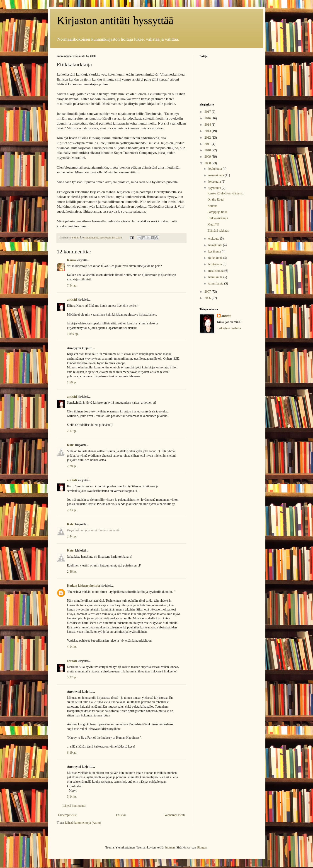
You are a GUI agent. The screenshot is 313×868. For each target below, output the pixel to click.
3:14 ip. (72, 797)
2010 (208, 150)
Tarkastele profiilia (229, 328)
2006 (208, 298)
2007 (208, 292)
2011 (208, 144)
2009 (208, 157)
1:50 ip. (72, 382)
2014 (208, 125)
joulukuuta (215, 169)
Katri (71, 445)
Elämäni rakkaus (218, 231)
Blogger (202, 847)
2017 (208, 112)
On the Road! (216, 200)
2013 (208, 131)
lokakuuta (215, 182)
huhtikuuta (215, 264)
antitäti (72, 300)
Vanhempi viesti (175, 815)
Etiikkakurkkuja (218, 218)
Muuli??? (213, 224)
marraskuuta (217, 175)
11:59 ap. (73, 334)
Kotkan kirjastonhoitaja (84, 586)
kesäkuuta (215, 251)
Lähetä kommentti (74, 806)
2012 (208, 138)
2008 (208, 163)
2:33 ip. (72, 510)
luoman (170, 847)
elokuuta (214, 239)
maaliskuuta (216, 271)
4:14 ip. (72, 647)
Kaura (72, 260)
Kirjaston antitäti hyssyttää (115, 20)
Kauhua (212, 206)
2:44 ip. (72, 536)
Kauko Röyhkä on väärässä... (226, 193)
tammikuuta (216, 283)
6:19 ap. (72, 753)
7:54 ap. (72, 286)
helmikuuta (216, 277)
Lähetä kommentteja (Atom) (83, 823)
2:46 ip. (72, 572)
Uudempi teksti (68, 815)
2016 (208, 118)
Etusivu (121, 815)
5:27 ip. (72, 677)
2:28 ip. (72, 466)
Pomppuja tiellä (217, 212)
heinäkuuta (216, 245)
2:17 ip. (72, 431)
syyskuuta (215, 188)
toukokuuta (216, 258)
